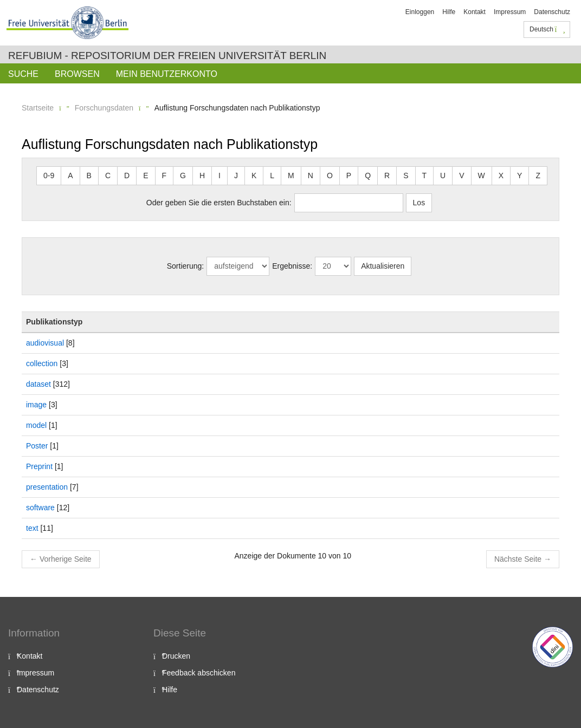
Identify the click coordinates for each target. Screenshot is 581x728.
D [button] (127, 175)
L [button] (272, 175)
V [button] (461, 175)
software (40, 508)
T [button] (425, 175)
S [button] (406, 175)
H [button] (202, 175)
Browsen (77, 74)
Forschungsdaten (104, 108)
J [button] (236, 175)
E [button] (146, 175)
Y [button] (519, 175)
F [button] (164, 175)
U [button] (443, 175)
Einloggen (420, 12)
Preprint (39, 466)
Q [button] (368, 175)
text (32, 528)
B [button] (89, 175)
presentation (47, 487)
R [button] (387, 175)
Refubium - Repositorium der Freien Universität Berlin (167, 56)
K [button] (254, 175)
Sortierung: (185, 266)
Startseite (38, 108)
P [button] (349, 175)
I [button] (220, 175)
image (36, 405)
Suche (23, 74)
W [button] (482, 175)
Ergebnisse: (292, 266)
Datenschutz (552, 12)
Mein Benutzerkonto (167, 74)
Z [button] (538, 175)
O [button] (330, 175)
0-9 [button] (49, 175)
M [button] (291, 175)
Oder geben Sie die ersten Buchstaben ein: (219, 203)
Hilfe (449, 12)
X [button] (501, 175)
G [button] (183, 175)
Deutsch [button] (547, 29)
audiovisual (45, 343)
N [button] (311, 175)
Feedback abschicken (199, 673)
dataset (38, 384)
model (36, 425)
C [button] (108, 175)
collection (42, 363)
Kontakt (475, 12)
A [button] (70, 175)
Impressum (510, 12)
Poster (37, 446)
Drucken (176, 656)
